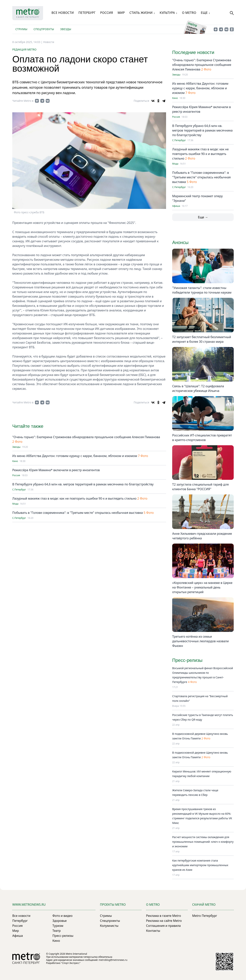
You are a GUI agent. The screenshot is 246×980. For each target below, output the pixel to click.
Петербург (87, 13)
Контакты (153, 931)
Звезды (66, 29)
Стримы (21, 29)
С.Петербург (19, 490)
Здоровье (60, 921)
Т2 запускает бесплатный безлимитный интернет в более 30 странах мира (202, 339)
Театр (57, 931)
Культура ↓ (169, 13)
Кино (15, 461)
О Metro (189, 13)
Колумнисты (109, 926)
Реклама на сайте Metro (164, 921)
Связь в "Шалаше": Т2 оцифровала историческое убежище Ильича (198, 388)
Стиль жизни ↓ (142, 13)
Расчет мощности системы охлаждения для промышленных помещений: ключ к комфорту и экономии (203, 842)
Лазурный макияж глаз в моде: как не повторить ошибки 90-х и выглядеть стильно (75, 498)
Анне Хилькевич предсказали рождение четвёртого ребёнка (202, 536)
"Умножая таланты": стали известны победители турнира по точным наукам (202, 290)
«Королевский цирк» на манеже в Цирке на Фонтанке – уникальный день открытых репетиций (202, 587)
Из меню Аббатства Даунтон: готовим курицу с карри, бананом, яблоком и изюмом (75, 456)
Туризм (58, 926)
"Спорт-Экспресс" (71, 963)
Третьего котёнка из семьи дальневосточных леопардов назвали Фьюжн (200, 641)
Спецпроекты (44, 29)
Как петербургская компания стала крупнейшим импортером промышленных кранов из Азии (200, 865)
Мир (121, 13)
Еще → (203, 217)
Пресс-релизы (63, 936)
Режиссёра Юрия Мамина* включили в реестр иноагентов (56, 470)
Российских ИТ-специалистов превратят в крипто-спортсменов (202, 438)
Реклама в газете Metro (164, 916)
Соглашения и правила (163, 926)
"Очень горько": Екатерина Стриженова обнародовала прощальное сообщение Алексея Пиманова (86, 437)
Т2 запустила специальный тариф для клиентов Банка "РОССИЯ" (200, 487)
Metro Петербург (205, 916)
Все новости (63, 13)
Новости (49, 42)
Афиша (176, 206)
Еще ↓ (205, 13)
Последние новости (193, 52)
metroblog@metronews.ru (113, 960)
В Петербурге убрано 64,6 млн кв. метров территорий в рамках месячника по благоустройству (83, 484)
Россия (107, 13)
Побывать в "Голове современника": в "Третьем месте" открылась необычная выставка (78, 513)
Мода (15, 504)
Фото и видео (62, 916)
